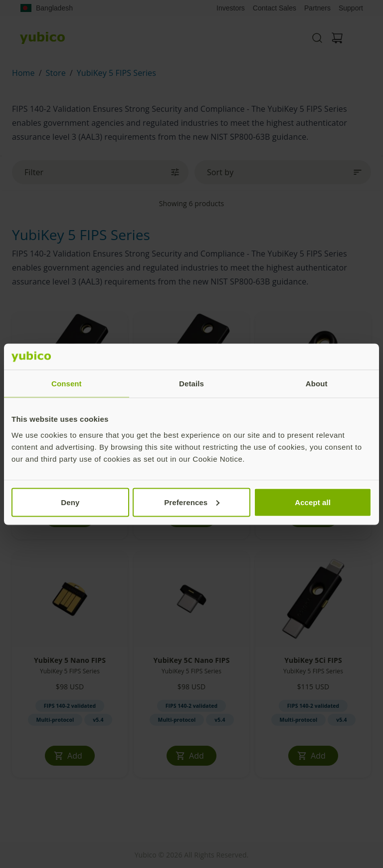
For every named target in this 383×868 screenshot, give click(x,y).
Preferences (192, 502)
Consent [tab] (67, 384)
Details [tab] (191, 384)
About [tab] (317, 384)
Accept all (313, 502)
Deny (70, 502)
